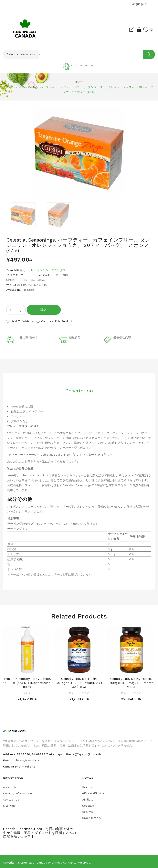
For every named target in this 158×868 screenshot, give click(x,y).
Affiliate (88, 798)
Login (134, 30)
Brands (87, 785)
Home (79, 82)
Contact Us (11, 798)
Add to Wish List (23, 321)
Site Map (9, 804)
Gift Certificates (93, 792)
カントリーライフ (79, 691)
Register (127, 30)
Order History (92, 816)
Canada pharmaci (49, 861)
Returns (88, 810)
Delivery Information (18, 792)
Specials (88, 804)
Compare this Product (61, 321)
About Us (10, 785)
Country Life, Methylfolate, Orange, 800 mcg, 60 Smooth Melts (131, 681)
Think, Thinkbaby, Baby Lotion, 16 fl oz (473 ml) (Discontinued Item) (27, 681)
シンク (27, 691)
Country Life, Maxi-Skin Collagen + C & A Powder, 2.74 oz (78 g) (79, 681)
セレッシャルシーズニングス (47, 270)
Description (79, 388)
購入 (44, 310)
